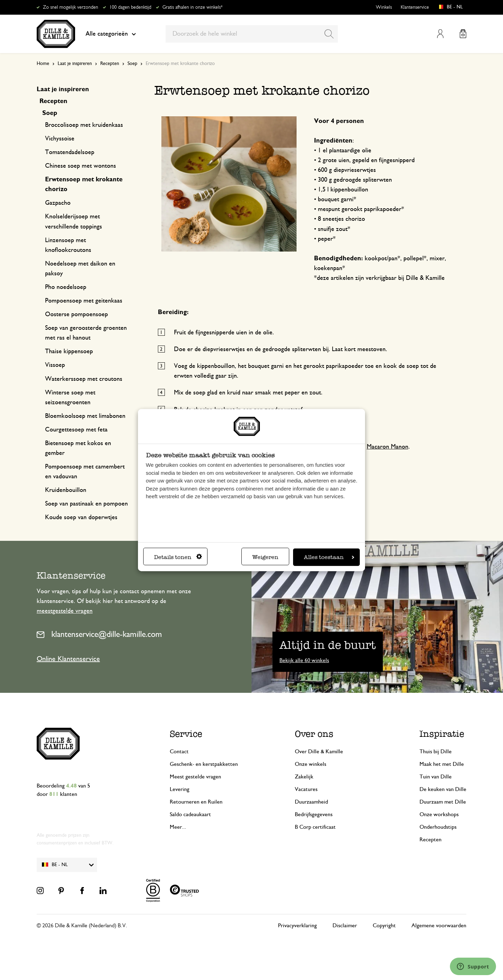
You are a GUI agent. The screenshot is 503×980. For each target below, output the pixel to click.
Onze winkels (311, 764)
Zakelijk (304, 777)
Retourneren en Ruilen (196, 802)
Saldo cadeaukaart (190, 814)
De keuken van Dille (443, 789)
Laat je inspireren (75, 64)
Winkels (384, 7)
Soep (132, 64)
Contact (179, 752)
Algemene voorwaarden (439, 925)
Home (43, 64)
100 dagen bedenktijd (130, 7)
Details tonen (178, 557)
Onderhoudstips (438, 827)
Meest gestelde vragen (195, 777)
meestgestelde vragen (65, 611)
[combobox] (252, 34)
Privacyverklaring (297, 925)
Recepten (110, 64)
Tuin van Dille (436, 777)
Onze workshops (439, 814)
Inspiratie (442, 734)
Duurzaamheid (311, 802)
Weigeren (265, 557)
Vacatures (306, 789)
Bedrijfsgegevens (314, 814)
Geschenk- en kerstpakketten (204, 764)
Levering (180, 789)
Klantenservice (415, 7)
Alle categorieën (111, 34)
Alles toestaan (329, 557)
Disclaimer (345, 925)
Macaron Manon (388, 447)
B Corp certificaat (315, 827)
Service (186, 734)
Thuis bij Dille (436, 752)
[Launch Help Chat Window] (473, 966)
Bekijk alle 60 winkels (304, 660)
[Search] (329, 34)
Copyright (384, 925)
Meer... (178, 827)
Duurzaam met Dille (443, 802)
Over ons (314, 734)
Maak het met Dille (442, 764)
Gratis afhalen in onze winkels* (192, 7)
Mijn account (440, 34)
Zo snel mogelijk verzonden (71, 7)
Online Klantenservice (68, 659)
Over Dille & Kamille (319, 752)
